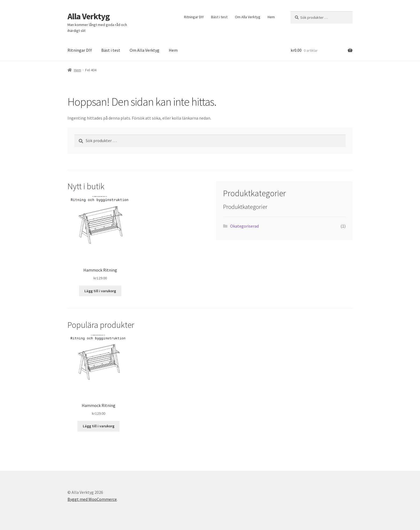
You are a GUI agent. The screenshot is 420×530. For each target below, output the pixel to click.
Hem (271, 17)
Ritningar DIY (194, 17)
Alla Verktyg (89, 16)
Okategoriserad (244, 226)
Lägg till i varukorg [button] (100, 291)
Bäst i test (219, 17)
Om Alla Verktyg (248, 17)
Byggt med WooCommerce (92, 499)
